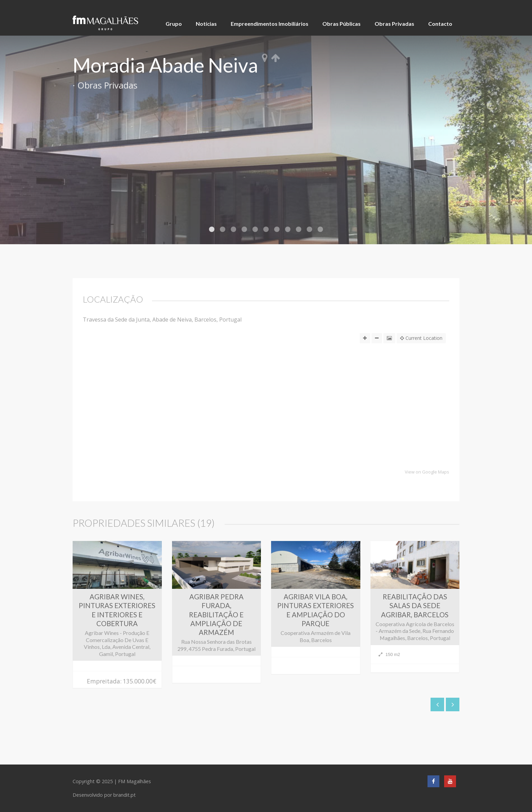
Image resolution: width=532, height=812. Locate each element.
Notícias (206, 24)
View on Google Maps (427, 472)
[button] (266, 426)
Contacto (440, 24)
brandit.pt (125, 795)
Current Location (421, 338)
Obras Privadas (394, 24)
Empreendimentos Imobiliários (270, 24)
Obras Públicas (341, 24)
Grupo (174, 24)
